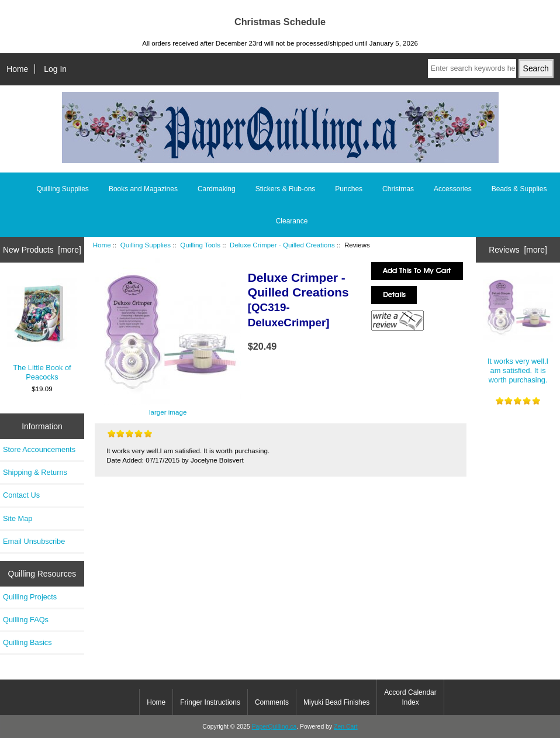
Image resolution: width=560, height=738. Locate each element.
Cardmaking (217, 189)
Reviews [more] (518, 250)
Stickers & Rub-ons (286, 189)
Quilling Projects (30, 597)
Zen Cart (346, 727)
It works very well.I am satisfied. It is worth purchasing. (518, 328)
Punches (349, 189)
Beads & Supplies (519, 189)
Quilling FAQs (26, 620)
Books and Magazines (143, 189)
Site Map (18, 518)
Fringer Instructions (210, 702)
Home (17, 69)
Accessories (453, 189)
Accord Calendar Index (410, 697)
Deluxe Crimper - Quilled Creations (282, 245)
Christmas (398, 189)
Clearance (292, 221)
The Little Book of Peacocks (42, 330)
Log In (55, 69)
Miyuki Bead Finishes (336, 702)
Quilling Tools (200, 245)
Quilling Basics (27, 642)
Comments (272, 702)
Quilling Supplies (146, 245)
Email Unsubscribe (34, 541)
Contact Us (21, 495)
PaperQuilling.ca (274, 727)
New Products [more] (42, 250)
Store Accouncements (39, 449)
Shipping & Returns (35, 472)
